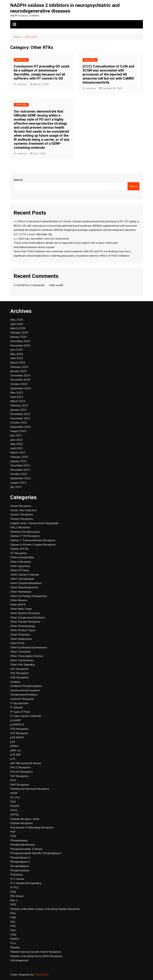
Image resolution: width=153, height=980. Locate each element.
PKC (13, 922)
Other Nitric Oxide (21, 609)
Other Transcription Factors (27, 656)
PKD (13, 926)
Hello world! (56, 285)
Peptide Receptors (22, 823)
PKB (13, 917)
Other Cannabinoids (22, 579)
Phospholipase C (20, 862)
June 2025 (17, 350)
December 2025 (20, 341)
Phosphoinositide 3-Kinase (26, 849)
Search (18, 180)
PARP (14, 793)
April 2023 (17, 397)
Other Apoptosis (20, 566)
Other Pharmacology (23, 626)
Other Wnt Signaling (22, 664)
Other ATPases (20, 570)
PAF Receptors (19, 776)
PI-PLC (15, 887)
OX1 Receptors (20, 669)
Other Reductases (21, 639)
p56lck (14, 746)
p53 (13, 742)
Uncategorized (19, 960)
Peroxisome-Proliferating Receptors (32, 827)
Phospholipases (20, 866)
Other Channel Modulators (26, 583)
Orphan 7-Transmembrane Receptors (33, 540)
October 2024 (19, 384)
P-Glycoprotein (19, 703)
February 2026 (19, 332)
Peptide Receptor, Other (25, 819)
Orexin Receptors (21, 506)
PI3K (13, 892)
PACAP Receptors (22, 772)
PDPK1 (15, 815)
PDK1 (14, 810)
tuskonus (22, 84)
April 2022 (17, 448)
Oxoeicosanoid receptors (25, 690)
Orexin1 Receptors (22, 514)
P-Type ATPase (20, 712)
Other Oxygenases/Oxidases (28, 617)
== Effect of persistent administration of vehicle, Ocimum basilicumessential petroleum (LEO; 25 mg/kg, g (76, 221)
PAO (13, 780)
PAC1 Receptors (20, 767)
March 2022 (18, 452)
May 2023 (17, 392)
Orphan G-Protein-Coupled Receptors (33, 545)
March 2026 (18, 328)
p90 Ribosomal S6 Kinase (26, 763)
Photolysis (17, 874)
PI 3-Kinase (17, 879)
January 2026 (18, 337)
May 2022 (17, 444)
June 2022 (17, 440)
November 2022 (20, 418)
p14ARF (15, 720)
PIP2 (13, 904)
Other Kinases (19, 600)
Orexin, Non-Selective (23, 510)
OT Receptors (19, 553)
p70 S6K (16, 755)
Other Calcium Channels (25, 575)
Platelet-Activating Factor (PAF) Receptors (36, 956)
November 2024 (20, 380)
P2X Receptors (19, 729)
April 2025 (17, 358)
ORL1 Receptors (20, 527)
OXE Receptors (20, 677)
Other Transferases (22, 660)
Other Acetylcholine (22, 557)
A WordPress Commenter (29, 285)
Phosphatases (19, 840)
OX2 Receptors (20, 673)
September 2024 (21, 388)
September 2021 (21, 478)
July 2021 (16, 487)
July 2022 (16, 435)
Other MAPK (18, 604)
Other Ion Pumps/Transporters (29, 596)
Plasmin (15, 947)
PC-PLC (15, 797)
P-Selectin (17, 707)
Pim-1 (14, 900)
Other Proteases (20, 634)
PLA (13, 943)
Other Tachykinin (21, 652)
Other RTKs (21, 60)
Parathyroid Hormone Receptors (30, 789)
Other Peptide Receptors (25, 622)
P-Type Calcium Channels (26, 716)
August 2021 (18, 483)
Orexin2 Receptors (22, 519)
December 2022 (20, 414)
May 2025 (17, 354)
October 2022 (19, 422)
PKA (13, 913)
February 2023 (19, 405)
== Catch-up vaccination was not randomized (41, 239)
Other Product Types (23, 630)
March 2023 (18, 401)
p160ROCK (17, 724)
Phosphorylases (20, 870)
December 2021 (20, 465)
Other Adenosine (21, 562)
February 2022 (19, 457)
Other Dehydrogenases (24, 587)
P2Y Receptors (19, 733)
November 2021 (20, 470)
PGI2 (13, 836)
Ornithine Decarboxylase (25, 532)
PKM (13, 935)
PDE (13, 802)
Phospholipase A (20, 857)
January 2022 (18, 461)
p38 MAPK (17, 737)
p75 (13, 759)
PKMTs (15, 939)
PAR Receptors (20, 785)
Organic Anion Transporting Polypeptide (34, 523)
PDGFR (15, 806)
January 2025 (18, 371)
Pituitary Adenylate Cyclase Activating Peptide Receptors (45, 909)
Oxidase (15, 682)
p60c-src (16, 750)
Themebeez (41, 975)
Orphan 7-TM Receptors (25, 536)
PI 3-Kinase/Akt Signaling (26, 883)
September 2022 (21, 427)
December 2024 (20, 375)
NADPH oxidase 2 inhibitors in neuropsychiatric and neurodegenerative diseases (65, 8)
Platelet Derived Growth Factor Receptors (36, 952)
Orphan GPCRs (19, 549)
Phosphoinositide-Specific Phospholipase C (36, 853)
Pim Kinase (17, 896)
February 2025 (19, 367)
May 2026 (17, 320)
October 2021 (19, 474)
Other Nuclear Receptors (25, 613)
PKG (13, 930)
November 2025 (20, 345)
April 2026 (17, 324)
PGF (13, 832)
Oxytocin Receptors (22, 699)
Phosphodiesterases (23, 844)
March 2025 (18, 362)
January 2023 (18, 410)
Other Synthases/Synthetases (29, 647)
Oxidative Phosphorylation (26, 686)
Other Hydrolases (21, 592)
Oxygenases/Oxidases (24, 694)
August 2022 (18, 431)
